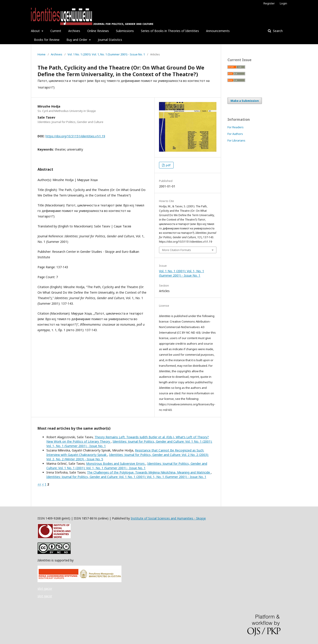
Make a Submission (245, 101)
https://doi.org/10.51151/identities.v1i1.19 (75, 136)
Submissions (125, 31)
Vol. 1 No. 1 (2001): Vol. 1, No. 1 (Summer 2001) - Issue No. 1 (106, 54)
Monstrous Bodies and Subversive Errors (116, 464)
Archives (74, 31)
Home (42, 54)
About (36, 31)
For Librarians (236, 140)
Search (277, 31)
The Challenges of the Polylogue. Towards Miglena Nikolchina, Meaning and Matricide (149, 472)
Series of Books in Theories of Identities (170, 31)
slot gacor (45, 588)
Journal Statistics (110, 40)
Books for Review (47, 40)
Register (269, 3)
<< (39, 484)
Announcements (218, 31)
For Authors (235, 134)
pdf (168, 165)
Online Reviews (98, 31)
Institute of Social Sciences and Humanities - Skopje (168, 518)
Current (56, 31)
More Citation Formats (177, 250)
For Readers (236, 127)
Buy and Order (77, 40)
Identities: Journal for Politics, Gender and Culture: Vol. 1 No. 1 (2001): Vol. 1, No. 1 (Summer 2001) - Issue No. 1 (127, 466)
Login (283, 3)
